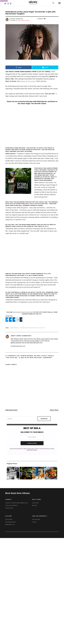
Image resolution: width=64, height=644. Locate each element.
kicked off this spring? (28, 81)
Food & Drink (9, 519)
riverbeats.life (4, 1)
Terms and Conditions (11, 505)
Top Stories (35, 503)
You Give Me (41, 328)
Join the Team (36, 519)
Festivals (34, 505)
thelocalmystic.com (19, 346)
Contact (34, 522)
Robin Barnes (15, 328)
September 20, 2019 (15, 20)
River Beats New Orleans (23, 312)
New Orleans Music (10, 522)
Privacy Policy (9, 508)
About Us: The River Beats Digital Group (16, 503)
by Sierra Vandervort (16, 19)
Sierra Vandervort (24, 336)
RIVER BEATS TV (10, 525)
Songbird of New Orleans (28, 328)
